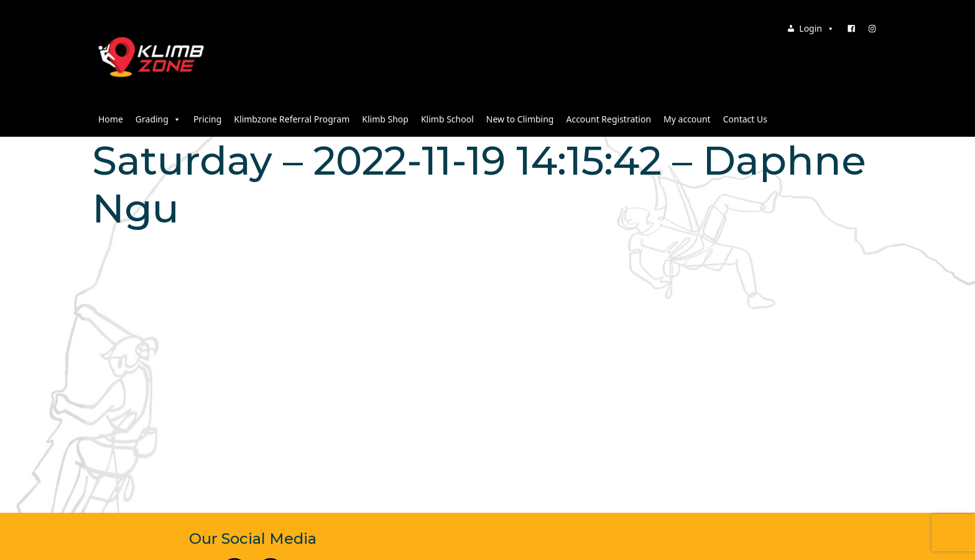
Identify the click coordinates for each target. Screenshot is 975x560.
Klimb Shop (385, 119)
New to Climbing (520, 119)
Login (817, 28)
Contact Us (745, 119)
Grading (158, 119)
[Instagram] (872, 29)
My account (687, 119)
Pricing (207, 119)
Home (111, 119)
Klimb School (447, 119)
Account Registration (608, 119)
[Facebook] (851, 29)
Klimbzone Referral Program (292, 119)
